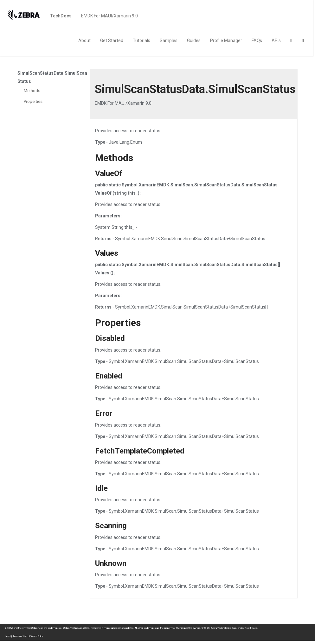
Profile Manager (226, 41)
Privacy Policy (36, 636)
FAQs (257, 41)
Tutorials (141, 41)
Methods (32, 91)
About (84, 41)
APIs (276, 41)
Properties (33, 101)
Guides (194, 41)
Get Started (112, 41)
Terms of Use (20, 636)
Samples (169, 41)
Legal (8, 636)
